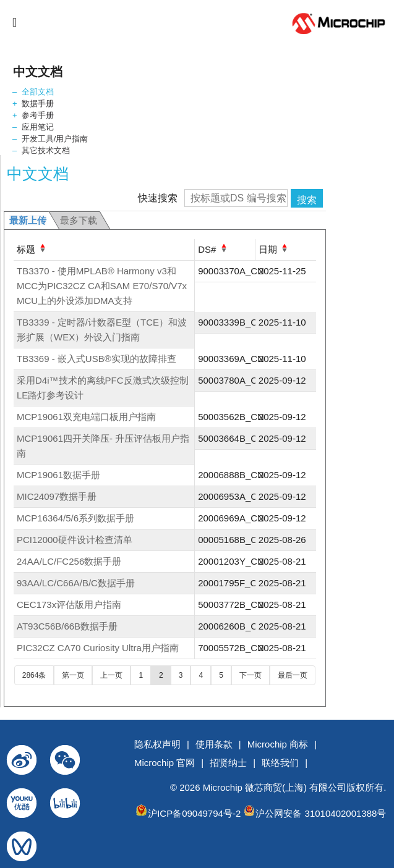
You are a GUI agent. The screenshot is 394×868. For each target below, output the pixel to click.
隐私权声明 (157, 744)
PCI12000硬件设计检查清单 (75, 540)
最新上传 (28, 220)
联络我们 (280, 763)
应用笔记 (38, 127)
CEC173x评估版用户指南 (69, 605)
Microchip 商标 (278, 744)
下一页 (251, 675)
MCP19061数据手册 (58, 475)
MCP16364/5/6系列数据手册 (75, 518)
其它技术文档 (46, 150)
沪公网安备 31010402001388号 (321, 813)
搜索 (307, 200)
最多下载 (79, 220)
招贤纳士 (228, 763)
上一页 (111, 675)
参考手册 (38, 115)
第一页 (73, 675)
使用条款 (214, 744)
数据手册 (38, 103)
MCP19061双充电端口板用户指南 (86, 417)
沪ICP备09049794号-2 (194, 813)
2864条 (34, 675)
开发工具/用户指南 (55, 139)
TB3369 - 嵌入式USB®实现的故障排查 (96, 359)
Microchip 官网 (165, 763)
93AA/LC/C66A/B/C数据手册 (76, 583)
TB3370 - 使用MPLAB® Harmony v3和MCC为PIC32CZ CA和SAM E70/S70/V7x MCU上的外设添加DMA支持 (102, 286)
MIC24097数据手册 (57, 496)
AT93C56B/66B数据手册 (67, 626)
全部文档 (38, 92)
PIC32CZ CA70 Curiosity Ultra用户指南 (98, 648)
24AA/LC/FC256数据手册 (69, 561)
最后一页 (293, 675)
